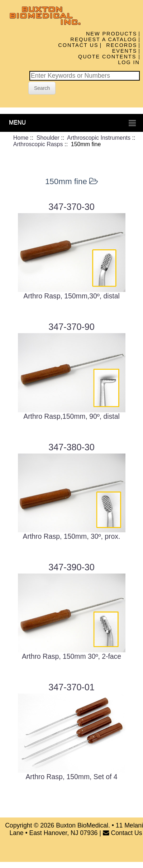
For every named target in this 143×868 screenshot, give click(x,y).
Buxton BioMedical (82, 825)
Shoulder (48, 138)
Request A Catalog (104, 39)
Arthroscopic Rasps (38, 144)
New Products (111, 34)
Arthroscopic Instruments (99, 138)
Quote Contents (108, 57)
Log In (129, 62)
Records (121, 45)
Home (21, 138)
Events (125, 51)
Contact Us (78, 45)
